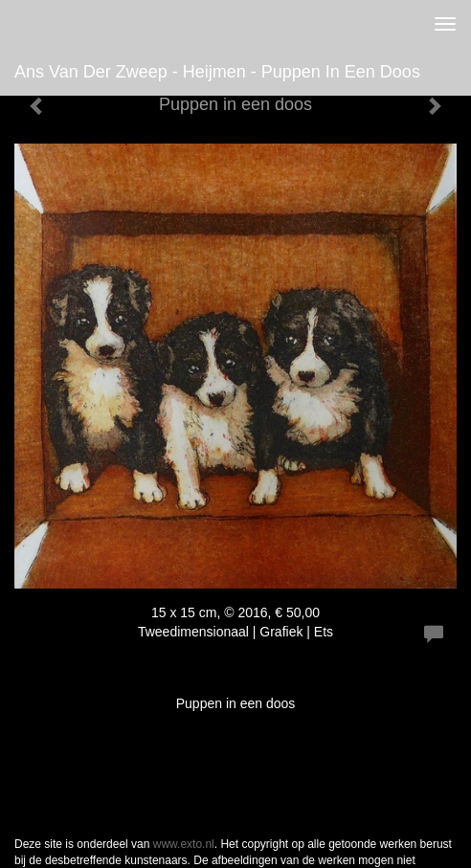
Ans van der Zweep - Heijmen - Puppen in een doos (217, 72)
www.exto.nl (184, 844)
